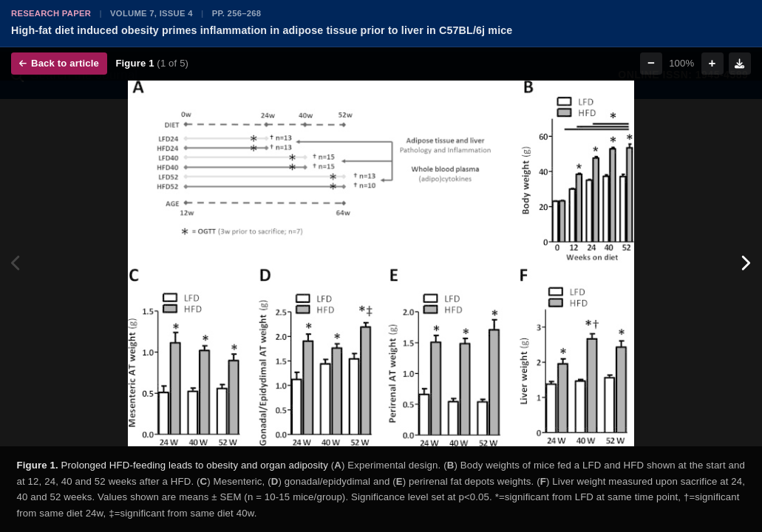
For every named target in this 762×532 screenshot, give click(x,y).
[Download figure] (740, 64)
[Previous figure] (17, 263)
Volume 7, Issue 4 (152, 13)
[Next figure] (745, 263)
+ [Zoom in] (712, 63)
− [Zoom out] (651, 63)
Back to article (59, 63)
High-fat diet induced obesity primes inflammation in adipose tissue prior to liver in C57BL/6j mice (262, 30)
